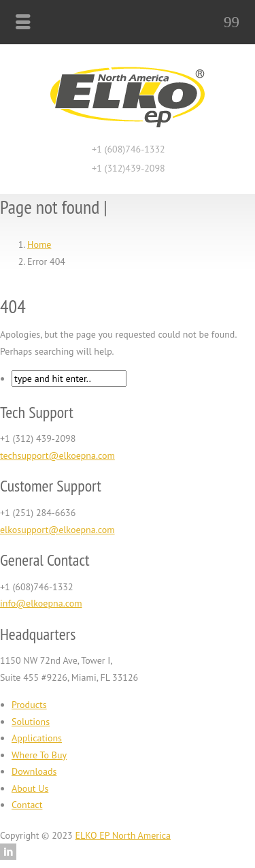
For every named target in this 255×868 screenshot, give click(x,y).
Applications (37, 738)
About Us (30, 788)
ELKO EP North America (123, 835)
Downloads (34, 771)
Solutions (31, 722)
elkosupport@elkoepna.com (57, 530)
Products (29, 705)
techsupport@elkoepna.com (57, 455)
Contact (27, 805)
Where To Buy (39, 755)
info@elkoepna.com (41, 603)
